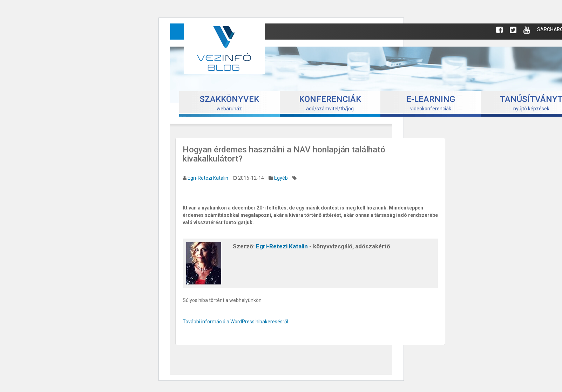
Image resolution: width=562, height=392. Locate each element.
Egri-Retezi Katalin (208, 178)
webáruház (229, 103)
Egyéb (281, 178)
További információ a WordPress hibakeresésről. (236, 322)
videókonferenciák (431, 103)
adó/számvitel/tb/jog (330, 103)
